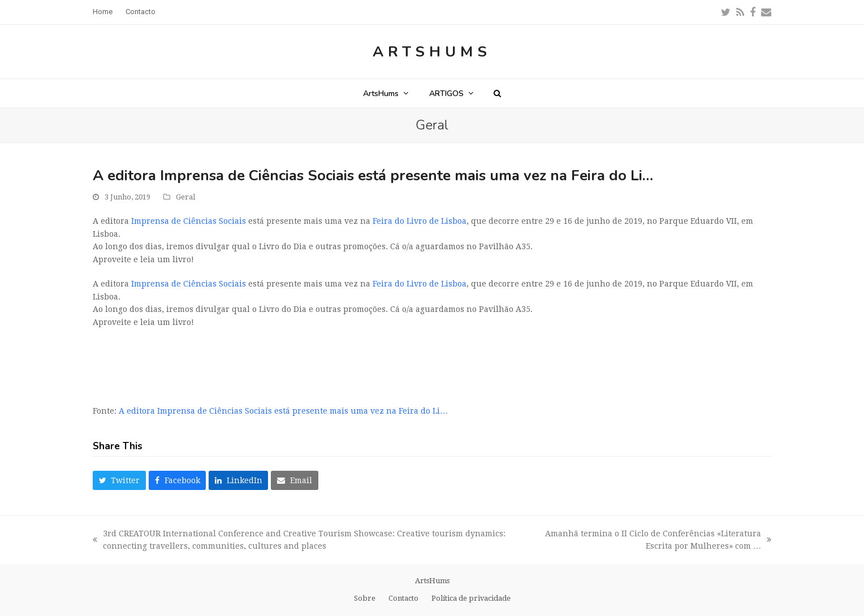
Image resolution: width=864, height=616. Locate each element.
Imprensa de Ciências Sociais (189, 221)
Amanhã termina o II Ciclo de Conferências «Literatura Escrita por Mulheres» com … (655, 541)
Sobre (365, 598)
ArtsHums (432, 52)
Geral (185, 197)
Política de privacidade (471, 598)
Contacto (403, 598)
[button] (497, 93)
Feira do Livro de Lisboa (420, 221)
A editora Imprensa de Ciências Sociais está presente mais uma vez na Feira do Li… (283, 411)
